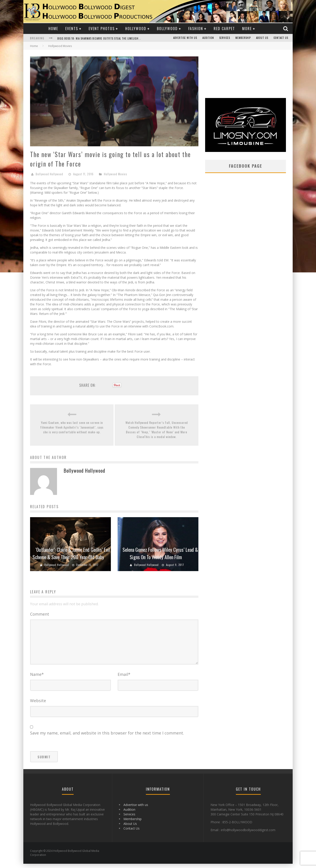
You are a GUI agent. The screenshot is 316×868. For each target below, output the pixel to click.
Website (38, 705)
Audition (208, 38)
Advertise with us (185, 38)
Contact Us (281, 38)
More (247, 29)
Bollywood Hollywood (49, 174)
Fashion (196, 29)
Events (72, 29)
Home (53, 29)
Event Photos (102, 29)
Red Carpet (224, 29)
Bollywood (167, 29)
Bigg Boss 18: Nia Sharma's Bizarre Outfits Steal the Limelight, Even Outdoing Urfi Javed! (117, 38)
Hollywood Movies (116, 174)
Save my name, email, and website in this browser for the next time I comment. (107, 737)
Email (124, 679)
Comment (40, 614)
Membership (243, 38)
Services (225, 38)
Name (37, 679)
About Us (262, 38)
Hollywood (136, 29)
